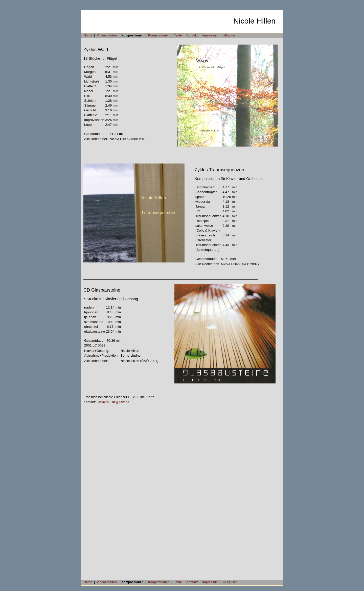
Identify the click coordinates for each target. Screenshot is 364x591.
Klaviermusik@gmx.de (113, 402)
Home (88, 35)
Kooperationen (159, 35)
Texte (178, 35)
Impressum (210, 35)
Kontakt (192, 35)
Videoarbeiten (107, 35)
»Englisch (230, 35)
